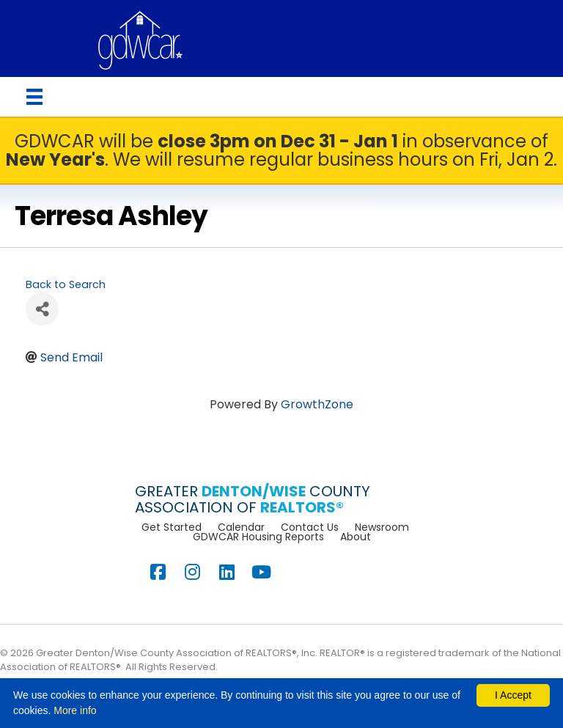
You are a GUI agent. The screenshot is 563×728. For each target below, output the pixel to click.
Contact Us (310, 527)
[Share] (42, 309)
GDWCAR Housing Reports (258, 537)
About (356, 537)
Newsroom (382, 527)
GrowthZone (317, 404)
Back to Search (66, 284)
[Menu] (34, 97)
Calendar (241, 527)
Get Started (172, 527)
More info (75, 710)
